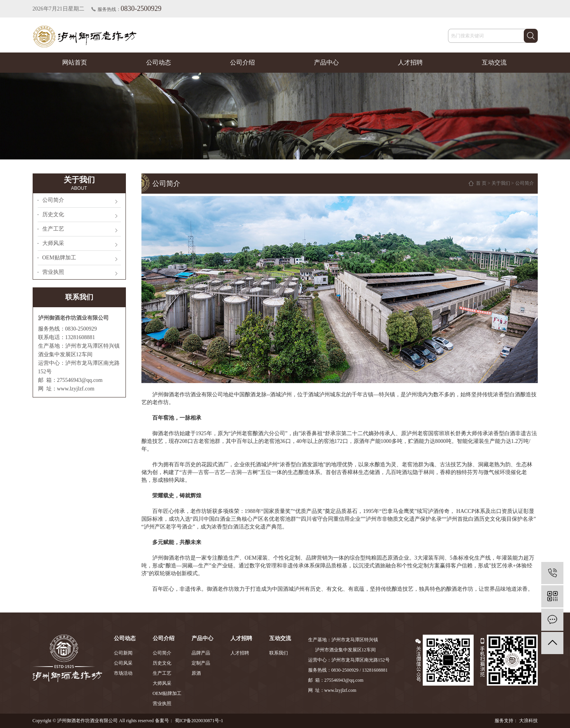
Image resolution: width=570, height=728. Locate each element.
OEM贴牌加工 (59, 258)
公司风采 (123, 663)
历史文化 (53, 214)
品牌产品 (201, 653)
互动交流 (494, 62)
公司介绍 (242, 62)
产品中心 (326, 62)
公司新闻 (123, 653)
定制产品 (201, 663)
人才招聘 (410, 62)
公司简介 (53, 200)
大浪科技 (528, 721)
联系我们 (279, 653)
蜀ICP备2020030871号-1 (199, 721)
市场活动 (123, 673)
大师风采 (53, 243)
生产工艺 (53, 229)
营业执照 (53, 272)
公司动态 (159, 62)
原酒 (196, 673)
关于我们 (501, 183)
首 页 (481, 183)
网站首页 (75, 62)
